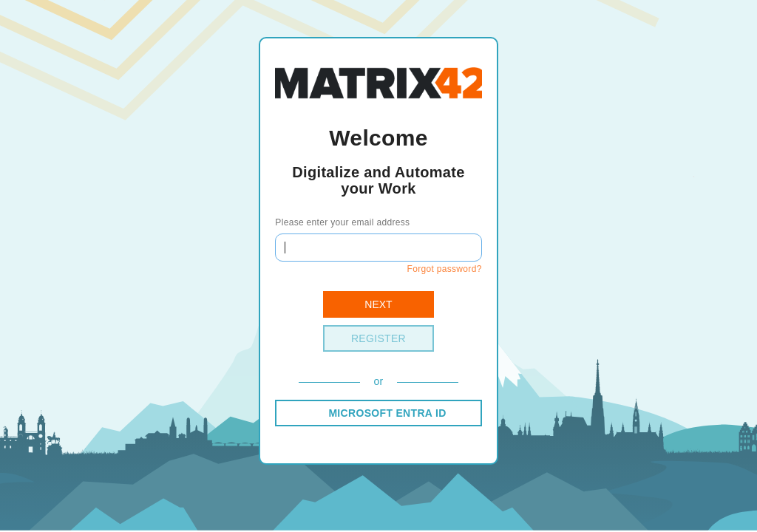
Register (378, 338)
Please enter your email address (342, 222)
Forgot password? (444, 269)
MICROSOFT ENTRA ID (387, 413)
